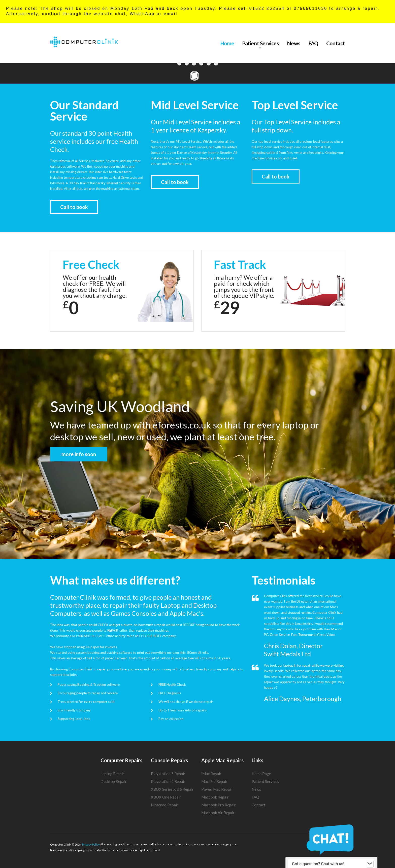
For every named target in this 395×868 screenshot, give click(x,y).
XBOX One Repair (166, 797)
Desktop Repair (114, 781)
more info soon (79, 454)
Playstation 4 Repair (168, 781)
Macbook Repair (215, 797)
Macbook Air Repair (218, 813)
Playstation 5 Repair (168, 774)
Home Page (261, 774)
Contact (336, 43)
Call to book (74, 207)
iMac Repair (211, 774)
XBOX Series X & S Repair (172, 789)
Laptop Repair (112, 774)
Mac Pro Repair (214, 781)
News (294, 43)
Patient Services (261, 43)
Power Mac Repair (217, 789)
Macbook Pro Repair (219, 805)
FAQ (313, 43)
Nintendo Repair (165, 805)
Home (227, 43)
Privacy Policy (91, 844)
